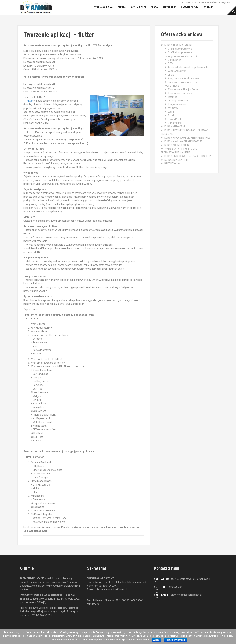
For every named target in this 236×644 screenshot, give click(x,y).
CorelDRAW (174, 60)
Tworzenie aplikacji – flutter (183, 89)
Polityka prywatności (175, 640)
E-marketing (175, 123)
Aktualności (138, 7)
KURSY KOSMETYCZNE (177, 145)
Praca (154, 7)
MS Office (173, 108)
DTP (170, 64)
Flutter (29, 101)
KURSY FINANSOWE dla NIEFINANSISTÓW (187, 138)
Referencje (169, 7)
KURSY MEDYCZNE (175, 127)
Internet (172, 97)
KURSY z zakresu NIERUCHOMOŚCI (184, 141)
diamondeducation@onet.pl (186, 595)
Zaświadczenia (190, 7)
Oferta (122, 7)
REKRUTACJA (172, 164)
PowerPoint (174, 119)
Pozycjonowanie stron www (183, 78)
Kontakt (208, 7)
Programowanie (177, 104)
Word (171, 112)
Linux (171, 75)
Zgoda (156, 640)
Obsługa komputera (179, 101)
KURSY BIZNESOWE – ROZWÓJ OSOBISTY (188, 156)
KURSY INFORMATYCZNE (178, 45)
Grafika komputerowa (180, 49)
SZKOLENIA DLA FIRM (176, 160)
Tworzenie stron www (180, 93)
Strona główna (103, 7)
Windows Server (177, 71)
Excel (171, 115)
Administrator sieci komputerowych (188, 67)
